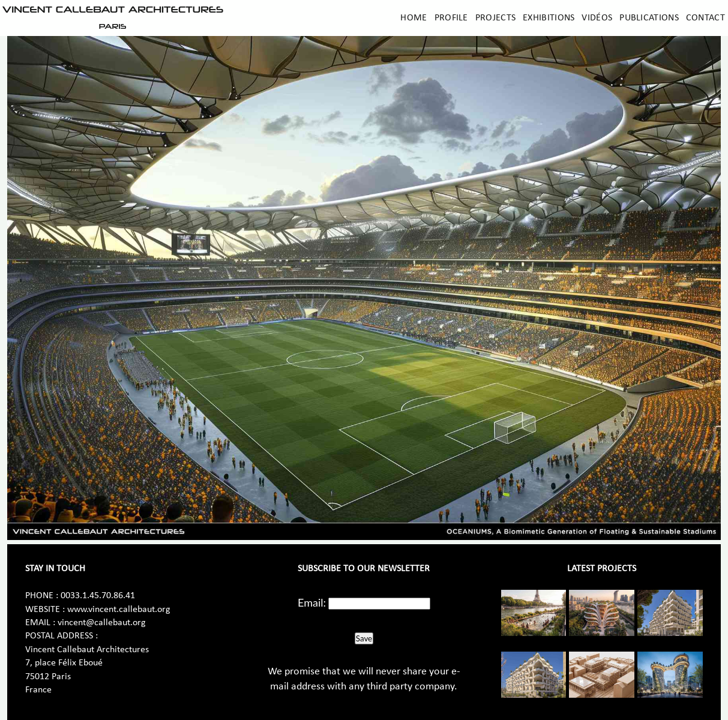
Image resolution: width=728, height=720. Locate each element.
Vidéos (597, 18)
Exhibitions (549, 18)
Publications (649, 18)
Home (414, 18)
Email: (312, 602)
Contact (705, 18)
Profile (451, 18)
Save (364, 638)
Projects (495, 18)
